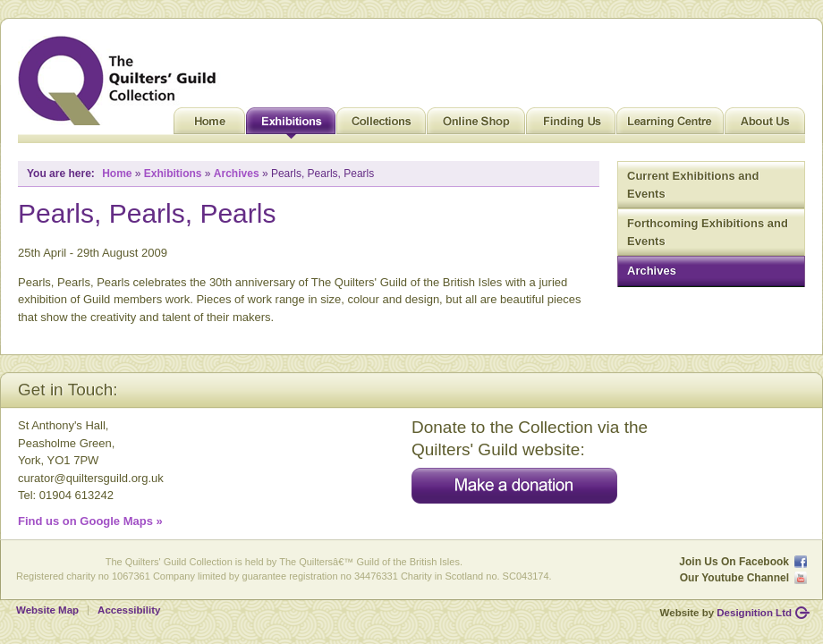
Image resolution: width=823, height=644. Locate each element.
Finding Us (571, 125)
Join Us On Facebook (734, 562)
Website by (726, 613)
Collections (381, 125)
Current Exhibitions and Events (693, 185)
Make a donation (514, 486)
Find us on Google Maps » (90, 521)
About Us (765, 125)
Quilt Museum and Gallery (122, 80)
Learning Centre (670, 125)
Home (209, 125)
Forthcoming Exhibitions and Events (708, 232)
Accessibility (129, 610)
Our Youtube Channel (734, 578)
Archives (652, 271)
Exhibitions (291, 125)
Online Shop (476, 125)
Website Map (47, 610)
